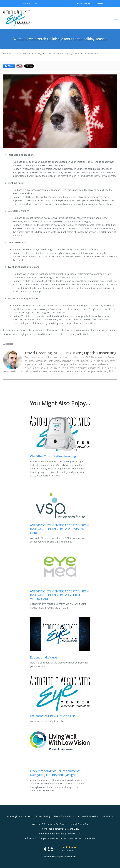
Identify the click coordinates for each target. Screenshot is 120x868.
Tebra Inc (28, 816)
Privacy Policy (43, 816)
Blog (40, 54)
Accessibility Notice (88, 816)
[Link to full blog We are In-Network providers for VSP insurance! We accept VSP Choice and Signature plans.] (60, 511)
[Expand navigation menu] (116, 18)
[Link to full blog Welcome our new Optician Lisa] (60, 698)
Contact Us (108, 816)
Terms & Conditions (64, 816)
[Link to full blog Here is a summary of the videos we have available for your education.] (60, 639)
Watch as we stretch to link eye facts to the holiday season (72, 54)
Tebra (74, 857)
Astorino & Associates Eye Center (18, 54)
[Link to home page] (56, 18)
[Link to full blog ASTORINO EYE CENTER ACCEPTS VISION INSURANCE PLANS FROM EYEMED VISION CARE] (60, 577)
